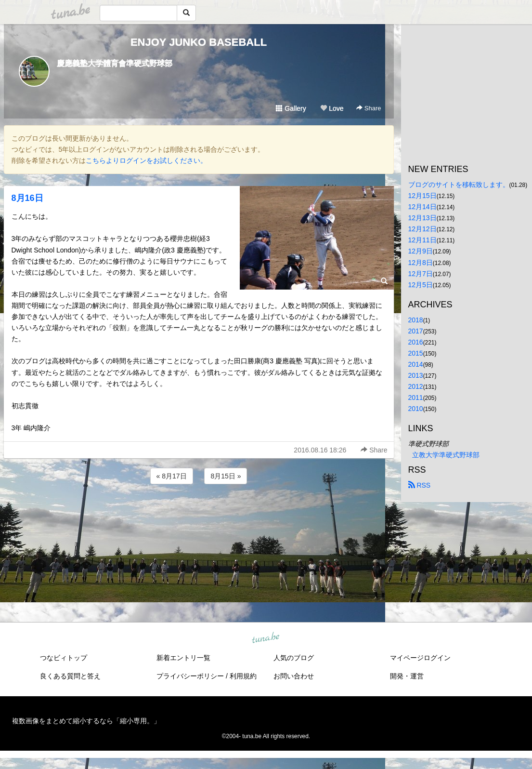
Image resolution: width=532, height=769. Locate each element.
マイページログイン (420, 658)
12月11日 (422, 240)
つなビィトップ (64, 658)
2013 (416, 375)
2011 (416, 398)
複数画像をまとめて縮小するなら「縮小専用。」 (86, 721)
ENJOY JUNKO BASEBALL (199, 42)
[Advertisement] (199, 512)
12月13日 (422, 218)
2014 (416, 364)
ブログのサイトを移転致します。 (459, 185)
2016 (416, 342)
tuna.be (266, 638)
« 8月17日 (172, 476)
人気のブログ (294, 658)
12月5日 (421, 285)
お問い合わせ (294, 676)
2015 (416, 353)
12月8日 (421, 263)
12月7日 (421, 274)
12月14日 (422, 207)
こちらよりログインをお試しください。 (146, 160)
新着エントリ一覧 (183, 658)
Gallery (291, 108)
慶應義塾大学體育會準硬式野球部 (115, 63)
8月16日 (27, 198)
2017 (416, 331)
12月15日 (422, 196)
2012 (416, 386)
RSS (420, 485)
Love (332, 108)
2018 (416, 320)
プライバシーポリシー (190, 676)
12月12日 (422, 229)
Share (369, 108)
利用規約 (243, 676)
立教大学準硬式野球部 (446, 455)
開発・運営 (407, 676)
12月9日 (421, 251)
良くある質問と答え (70, 676)
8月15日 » (226, 476)
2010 (416, 409)
